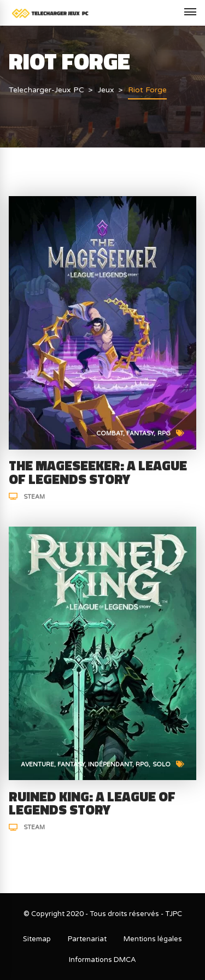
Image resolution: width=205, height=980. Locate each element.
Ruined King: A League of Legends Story (92, 803)
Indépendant (110, 764)
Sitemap (37, 939)
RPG (164, 433)
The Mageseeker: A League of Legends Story (98, 472)
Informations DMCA (102, 960)
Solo (162, 764)
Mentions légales (153, 939)
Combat (110, 433)
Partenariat (87, 939)
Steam (34, 497)
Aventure (37, 764)
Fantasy (140, 433)
